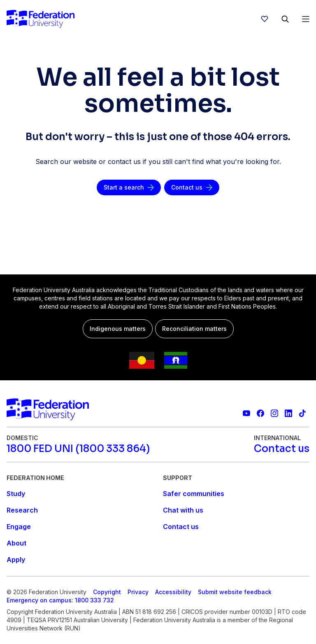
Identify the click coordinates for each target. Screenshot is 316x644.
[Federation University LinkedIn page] (288, 413)
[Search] (285, 19)
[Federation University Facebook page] (260, 413)
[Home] (41, 19)
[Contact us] (192, 187)
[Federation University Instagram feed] (274, 413)
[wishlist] (265, 19)
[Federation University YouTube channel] (246, 413)
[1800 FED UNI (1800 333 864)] (78, 449)
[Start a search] (129, 187)
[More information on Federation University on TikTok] (302, 413)
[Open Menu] (306, 19)
